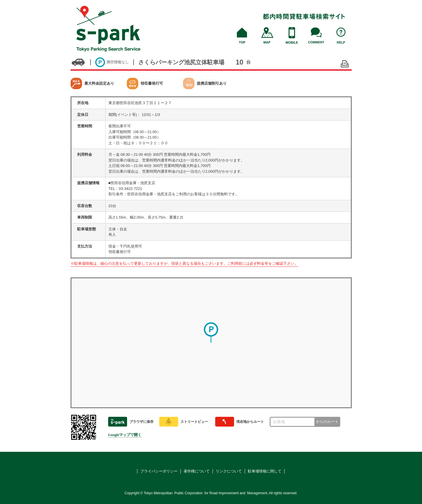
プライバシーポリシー (159, 471)
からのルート (327, 422)
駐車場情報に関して (265, 471)
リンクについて (229, 471)
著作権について (197, 471)
